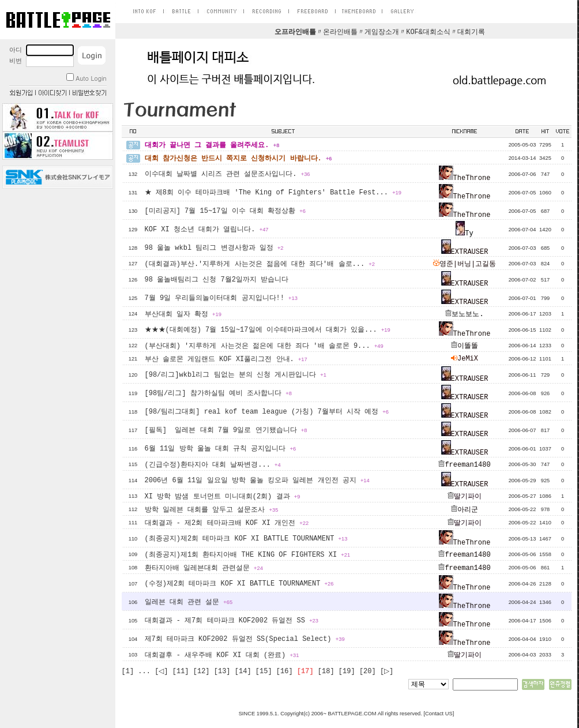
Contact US (439, 714)
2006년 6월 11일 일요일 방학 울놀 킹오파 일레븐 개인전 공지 (257, 481)
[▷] (387, 671)
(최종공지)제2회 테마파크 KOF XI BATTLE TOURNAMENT (246, 539)
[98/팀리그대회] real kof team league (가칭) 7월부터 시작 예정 (267, 412)
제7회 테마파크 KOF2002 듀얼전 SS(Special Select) (245, 639)
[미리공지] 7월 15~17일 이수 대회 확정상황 (225, 211)
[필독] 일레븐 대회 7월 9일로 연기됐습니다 (226, 430)
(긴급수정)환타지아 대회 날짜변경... (213, 465)
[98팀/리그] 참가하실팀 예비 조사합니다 (218, 393)
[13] (222, 671)
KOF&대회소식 (428, 32)
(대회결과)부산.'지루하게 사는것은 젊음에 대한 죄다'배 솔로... (260, 264)
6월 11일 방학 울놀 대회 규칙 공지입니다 (221, 449)
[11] (181, 671)
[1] (128, 671)
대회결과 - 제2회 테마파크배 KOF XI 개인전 (227, 523)
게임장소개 (382, 32)
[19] (347, 671)
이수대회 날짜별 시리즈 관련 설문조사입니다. (228, 174)
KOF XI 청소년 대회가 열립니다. (207, 230)
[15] (264, 671)
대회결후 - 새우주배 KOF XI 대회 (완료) (222, 655)
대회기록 (471, 32)
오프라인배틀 (295, 32)
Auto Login (86, 78)
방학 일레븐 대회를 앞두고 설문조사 (212, 510)
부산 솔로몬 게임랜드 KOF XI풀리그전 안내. (226, 359)
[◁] (161, 671)
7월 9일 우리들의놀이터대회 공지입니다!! (221, 298)
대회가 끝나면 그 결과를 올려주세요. (212, 145)
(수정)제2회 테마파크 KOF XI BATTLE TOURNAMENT (239, 584)
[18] (326, 671)
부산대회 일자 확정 (183, 314)
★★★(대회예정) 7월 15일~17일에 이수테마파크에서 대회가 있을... (268, 330)
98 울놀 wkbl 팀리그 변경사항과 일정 (214, 248)
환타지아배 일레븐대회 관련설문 (204, 568)
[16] (285, 671)
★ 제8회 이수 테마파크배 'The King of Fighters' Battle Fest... (273, 193)
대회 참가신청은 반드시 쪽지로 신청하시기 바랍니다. (238, 159)
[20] (368, 671)
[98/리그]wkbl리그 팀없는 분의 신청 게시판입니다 (236, 375)
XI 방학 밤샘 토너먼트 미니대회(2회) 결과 (223, 497)
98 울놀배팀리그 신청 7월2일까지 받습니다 (217, 280)
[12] (202, 671)
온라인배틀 (340, 32)
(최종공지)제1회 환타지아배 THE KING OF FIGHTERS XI (248, 555)
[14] (243, 671)
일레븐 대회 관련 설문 (189, 602)
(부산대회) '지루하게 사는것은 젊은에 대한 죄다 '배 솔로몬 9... (264, 346)
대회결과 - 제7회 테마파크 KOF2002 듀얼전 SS (232, 621)
